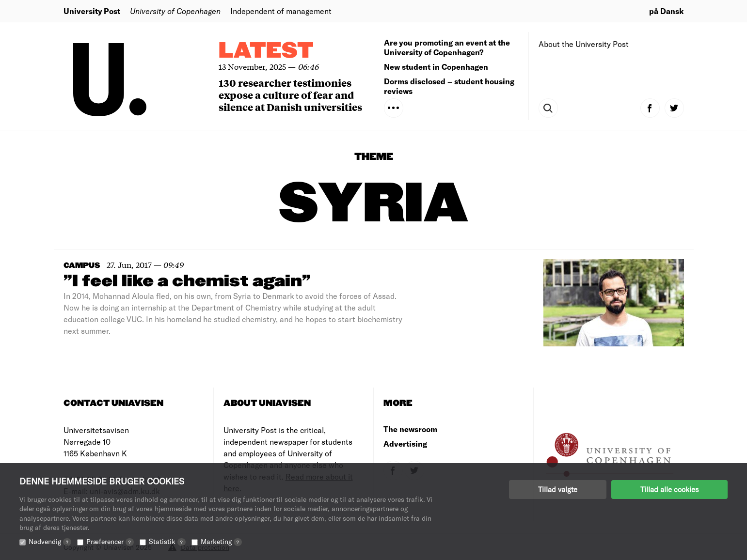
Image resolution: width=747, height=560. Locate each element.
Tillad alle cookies (669, 489)
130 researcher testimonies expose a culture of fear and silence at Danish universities (290, 95)
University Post (92, 11)
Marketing (221, 541)
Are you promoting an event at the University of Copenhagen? (447, 47)
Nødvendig (50, 541)
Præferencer (110, 541)
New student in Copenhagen (436, 67)
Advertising (405, 443)
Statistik (167, 541)
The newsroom (410, 429)
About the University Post (584, 44)
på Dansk (667, 11)
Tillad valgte (558, 489)
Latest (266, 51)
